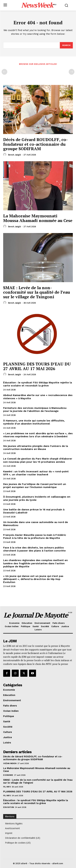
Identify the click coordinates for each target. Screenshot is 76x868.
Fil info (7, 787)
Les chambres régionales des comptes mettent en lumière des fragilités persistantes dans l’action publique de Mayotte (35, 563)
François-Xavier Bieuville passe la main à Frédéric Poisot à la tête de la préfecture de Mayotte (35, 536)
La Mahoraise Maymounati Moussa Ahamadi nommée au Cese (38, 218)
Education (9, 807)
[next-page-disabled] (72, 72)
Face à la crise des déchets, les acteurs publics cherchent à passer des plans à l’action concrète (34, 549)
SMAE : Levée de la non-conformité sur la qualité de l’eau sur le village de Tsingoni (37, 292)
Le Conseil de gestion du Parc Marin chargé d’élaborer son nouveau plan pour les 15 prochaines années (38, 460)
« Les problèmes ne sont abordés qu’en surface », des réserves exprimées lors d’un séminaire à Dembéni (38, 435)
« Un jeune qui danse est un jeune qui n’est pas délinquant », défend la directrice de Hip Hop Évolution (33, 579)
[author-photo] (5, 155)
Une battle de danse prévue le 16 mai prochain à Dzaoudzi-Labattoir (34, 511)
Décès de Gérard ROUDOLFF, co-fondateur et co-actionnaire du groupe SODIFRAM (35, 144)
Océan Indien (10, 763)
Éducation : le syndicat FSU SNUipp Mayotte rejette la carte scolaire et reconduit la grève (38, 384)
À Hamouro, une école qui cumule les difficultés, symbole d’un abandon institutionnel (34, 422)
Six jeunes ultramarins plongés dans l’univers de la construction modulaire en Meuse (36, 448)
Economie (8, 775)
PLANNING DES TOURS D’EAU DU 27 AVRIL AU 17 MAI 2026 (37, 366)
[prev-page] (4, 72)
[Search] (66, 45)
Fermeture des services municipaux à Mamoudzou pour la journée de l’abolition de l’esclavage (35, 409)
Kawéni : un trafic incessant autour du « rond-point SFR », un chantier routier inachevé (36, 473)
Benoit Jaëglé (14, 155)
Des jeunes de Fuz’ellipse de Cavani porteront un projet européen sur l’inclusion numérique (35, 486)
